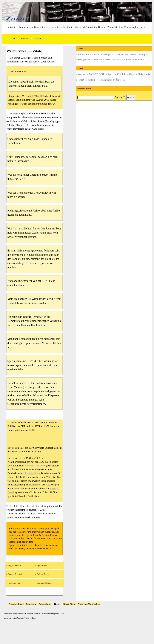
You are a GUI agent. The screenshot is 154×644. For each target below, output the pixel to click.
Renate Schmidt (15, 574)
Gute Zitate (40, 27)
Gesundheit (105, 80)
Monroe (98, 60)
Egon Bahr (42, 565)
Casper (96, 54)
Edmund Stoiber (44, 583)
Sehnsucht (144, 74)
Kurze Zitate (54, 27)
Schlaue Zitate (123, 27)
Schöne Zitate (89, 27)
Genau (118, 97)
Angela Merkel (15, 565)
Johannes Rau (14, 583)
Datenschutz (44, 604)
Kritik (91, 80)
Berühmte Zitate (71, 27)
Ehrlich (121, 74)
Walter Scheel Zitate (33, 121)
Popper (144, 54)
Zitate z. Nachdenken (21, 27)
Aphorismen (138, 27)
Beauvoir (139, 60)
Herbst (81, 74)
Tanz (81, 80)
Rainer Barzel (43, 574)
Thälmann (123, 54)
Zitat (18, 529)
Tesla (108, 60)
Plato (129, 60)
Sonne (120, 80)
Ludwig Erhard (33, 473)
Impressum (31, 604)
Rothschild (83, 54)
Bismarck (118, 60)
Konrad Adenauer (36, 466)
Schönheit (97, 74)
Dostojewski (108, 54)
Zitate (43, 510)
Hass (132, 74)
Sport (110, 74)
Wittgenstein (84, 60)
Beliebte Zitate (106, 27)
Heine (134, 54)
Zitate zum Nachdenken (89, 604)
